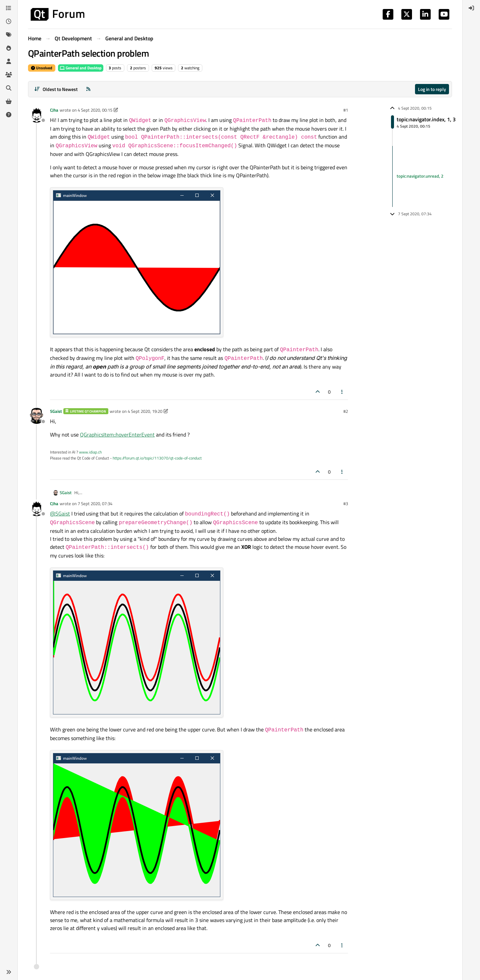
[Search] (9, 88)
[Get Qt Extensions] (9, 101)
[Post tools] (342, 392)
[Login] (471, 8)
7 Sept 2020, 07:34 (95, 503)
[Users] (9, 61)
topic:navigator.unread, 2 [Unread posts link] (420, 176)
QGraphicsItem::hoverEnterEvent (117, 435)
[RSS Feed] (88, 89)
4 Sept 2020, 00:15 (95, 110)
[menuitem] (471, 8)
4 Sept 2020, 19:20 (145, 411)
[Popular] (9, 48)
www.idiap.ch (90, 452)
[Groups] (9, 75)
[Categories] (9, 8)
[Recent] (9, 21)
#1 (346, 110)
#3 (346, 503)
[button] (9, 972)
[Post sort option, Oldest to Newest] (56, 89)
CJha (54, 110)
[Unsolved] (9, 115)
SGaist (56, 411)
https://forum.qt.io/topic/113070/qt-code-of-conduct (157, 458)
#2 (346, 411)
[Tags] (9, 35)
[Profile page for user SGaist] (37, 416)
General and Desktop (81, 68)
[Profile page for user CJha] (37, 115)
